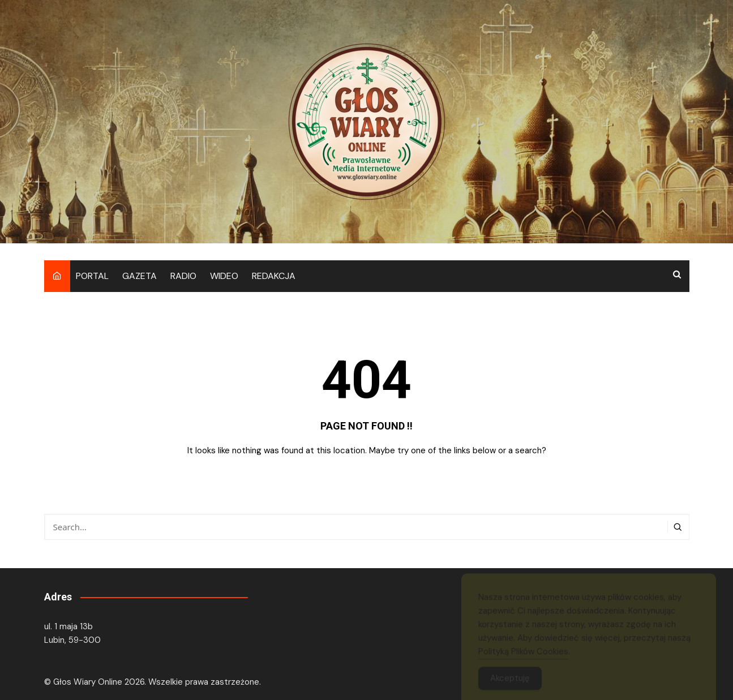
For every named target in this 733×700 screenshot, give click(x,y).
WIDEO (224, 276)
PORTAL (92, 276)
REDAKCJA (274, 276)
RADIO (183, 276)
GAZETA (140, 276)
